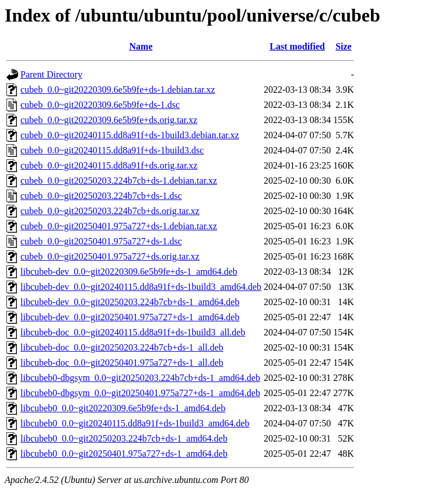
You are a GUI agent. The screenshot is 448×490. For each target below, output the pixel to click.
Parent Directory (51, 74)
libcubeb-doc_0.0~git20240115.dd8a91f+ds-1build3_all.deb (133, 332)
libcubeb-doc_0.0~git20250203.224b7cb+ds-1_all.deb (122, 347)
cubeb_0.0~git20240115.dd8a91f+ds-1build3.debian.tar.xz (130, 135)
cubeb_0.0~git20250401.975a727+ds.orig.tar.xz (110, 256)
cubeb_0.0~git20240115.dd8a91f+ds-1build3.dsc (112, 150)
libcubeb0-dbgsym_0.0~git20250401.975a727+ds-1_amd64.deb (140, 393)
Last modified (297, 46)
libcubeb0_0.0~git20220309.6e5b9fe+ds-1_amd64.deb (123, 408)
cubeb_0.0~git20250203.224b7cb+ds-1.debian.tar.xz (119, 181)
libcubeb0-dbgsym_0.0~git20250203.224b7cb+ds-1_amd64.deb (140, 378)
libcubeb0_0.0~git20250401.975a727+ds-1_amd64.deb (124, 454)
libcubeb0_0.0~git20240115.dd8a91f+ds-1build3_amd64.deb (135, 423)
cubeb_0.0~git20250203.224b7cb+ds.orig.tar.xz (110, 211)
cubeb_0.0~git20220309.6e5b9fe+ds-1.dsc (100, 105)
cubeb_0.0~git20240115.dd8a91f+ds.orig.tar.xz (109, 165)
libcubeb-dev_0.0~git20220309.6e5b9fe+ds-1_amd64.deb (129, 272)
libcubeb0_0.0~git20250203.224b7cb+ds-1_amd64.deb (124, 438)
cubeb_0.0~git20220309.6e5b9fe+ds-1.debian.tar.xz (118, 90)
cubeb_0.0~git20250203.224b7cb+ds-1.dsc (101, 196)
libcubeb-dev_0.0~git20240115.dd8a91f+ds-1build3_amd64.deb (141, 287)
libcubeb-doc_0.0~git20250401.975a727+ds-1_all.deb (122, 363)
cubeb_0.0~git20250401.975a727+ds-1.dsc (101, 241)
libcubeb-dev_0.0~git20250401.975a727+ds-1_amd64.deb (130, 317)
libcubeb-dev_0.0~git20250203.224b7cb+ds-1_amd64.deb (130, 302)
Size (344, 46)
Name (141, 46)
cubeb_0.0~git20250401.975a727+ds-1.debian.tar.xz (119, 226)
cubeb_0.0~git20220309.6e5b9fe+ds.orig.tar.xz (109, 120)
